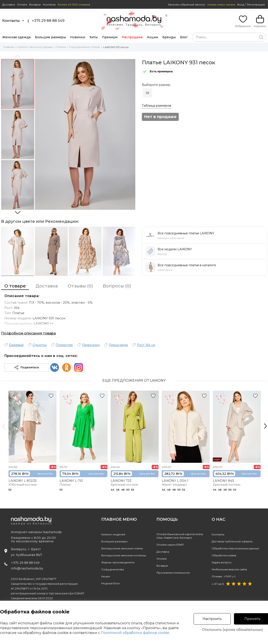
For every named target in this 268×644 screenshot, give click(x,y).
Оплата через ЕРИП (170, 545)
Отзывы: (224, 576)
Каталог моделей (113, 534)
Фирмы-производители (118, 562)
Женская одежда (16, 37)
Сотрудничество (113, 569)
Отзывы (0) (80, 286)
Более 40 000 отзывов (74, 4)
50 (148, 93)
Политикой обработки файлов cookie (135, 633)
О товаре (15, 286)
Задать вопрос (222, 562)
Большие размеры (50, 37)
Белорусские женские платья (122, 548)
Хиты (94, 37)
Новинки (78, 37)
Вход (241, 4)
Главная (9, 47)
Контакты (49, 4)
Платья (61, 47)
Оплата (22, 4)
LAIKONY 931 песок (116, 47)
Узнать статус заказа (221, 4)
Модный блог (111, 583)
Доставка (9, 4)
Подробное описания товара (28, 333)
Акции (152, 37)
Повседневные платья (84, 47)
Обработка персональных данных (235, 548)
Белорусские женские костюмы (124, 555)
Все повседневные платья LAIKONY (186, 233)
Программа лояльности (173, 573)
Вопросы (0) (117, 286)
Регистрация (256, 4)
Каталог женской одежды (35, 47)
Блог (184, 37)
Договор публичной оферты (232, 541)
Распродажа (132, 37)
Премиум (110, 37)
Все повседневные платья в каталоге (187, 265)
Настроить (212, 619)
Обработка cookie (224, 555)
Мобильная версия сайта (229, 569)
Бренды (169, 37)
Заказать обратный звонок (187, 4)
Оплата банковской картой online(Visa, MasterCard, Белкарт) (180, 536)
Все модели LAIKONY (175, 249)
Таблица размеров (156, 106)
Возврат (35, 4)
